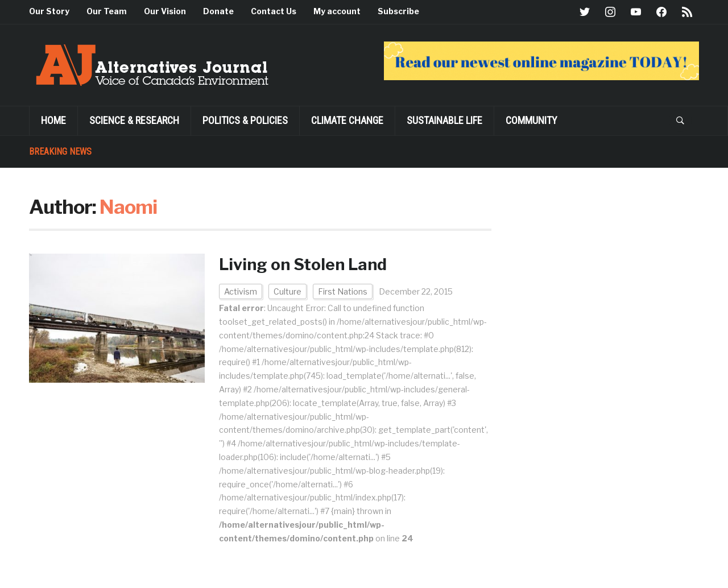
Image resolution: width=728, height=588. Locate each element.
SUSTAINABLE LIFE (444, 120)
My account (337, 11)
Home (53, 120)
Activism (241, 291)
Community (531, 120)
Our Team (107, 11)
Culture (288, 291)
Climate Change (347, 120)
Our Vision (165, 11)
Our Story (49, 11)
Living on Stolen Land (303, 264)
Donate (218, 11)
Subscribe (398, 11)
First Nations (343, 291)
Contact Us (274, 11)
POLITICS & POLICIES (245, 120)
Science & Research (134, 120)
